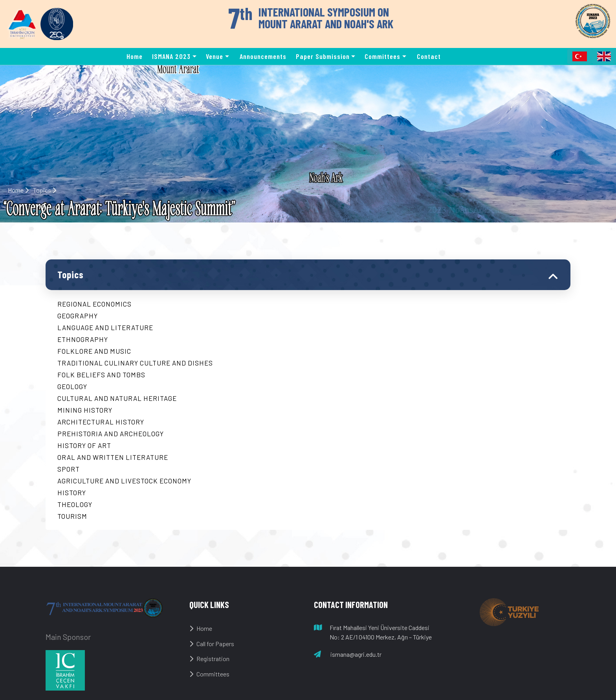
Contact (429, 56)
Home (135, 56)
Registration (209, 659)
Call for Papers (212, 644)
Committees (209, 674)
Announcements (263, 56)
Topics (71, 274)
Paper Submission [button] (323, 56)
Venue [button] (214, 56)
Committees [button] (382, 56)
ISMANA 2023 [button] (171, 56)
